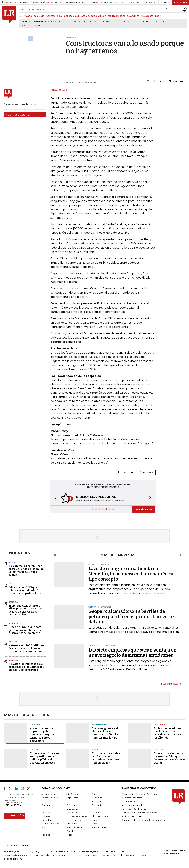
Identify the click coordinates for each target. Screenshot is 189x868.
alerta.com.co (144, 855)
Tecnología (160, 750)
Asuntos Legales (49, 798)
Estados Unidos (132, 22)
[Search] (166, 9)
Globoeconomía (100, 816)
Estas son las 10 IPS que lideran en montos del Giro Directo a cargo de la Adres (25, 590)
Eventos (96, 813)
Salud (12, 584)
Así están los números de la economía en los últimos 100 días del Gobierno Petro (26, 667)
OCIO (59, 16)
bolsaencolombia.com (118, 851)
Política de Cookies (132, 816)
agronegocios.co (39, 851)
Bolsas (95, 750)
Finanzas (46, 816)
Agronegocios (49, 794)
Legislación (160, 725)
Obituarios (72, 824)
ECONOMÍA (39, 16)
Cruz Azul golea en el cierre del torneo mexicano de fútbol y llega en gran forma (105, 733)
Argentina (35, 725)
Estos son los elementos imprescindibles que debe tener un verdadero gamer (169, 758)
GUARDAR (176, 81)
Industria (13, 642)
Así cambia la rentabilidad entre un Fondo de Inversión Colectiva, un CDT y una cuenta (26, 570)
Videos (70, 835)
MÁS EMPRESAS (170, 684)
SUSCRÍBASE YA (143, 509)
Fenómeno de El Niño (100, 22)
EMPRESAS (51, 16)
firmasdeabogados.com (91, 851)
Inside (95, 820)
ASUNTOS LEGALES (117, 16)
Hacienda (13, 602)
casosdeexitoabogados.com (18, 855)
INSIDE (158, 16)
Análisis (95, 794)
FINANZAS (28, 16)
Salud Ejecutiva (99, 827)
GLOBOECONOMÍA (72, 16)
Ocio (94, 824)
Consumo (46, 805)
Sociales (46, 835)
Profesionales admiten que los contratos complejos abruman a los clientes (168, 733)
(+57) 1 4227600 (12, 805)
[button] (55, 498)
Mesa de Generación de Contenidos (140, 794)
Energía (117, 22)
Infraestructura (74, 820)
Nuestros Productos (132, 798)
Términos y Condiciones (134, 809)
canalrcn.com (76, 855)
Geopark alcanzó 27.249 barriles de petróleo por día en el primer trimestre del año (131, 617)
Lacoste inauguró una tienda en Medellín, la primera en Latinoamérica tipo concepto (131, 574)
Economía (35, 750)
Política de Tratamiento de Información (142, 813)
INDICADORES (147, 16)
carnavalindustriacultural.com (51, 855)
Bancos (12, 562)
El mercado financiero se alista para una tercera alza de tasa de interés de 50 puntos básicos (26, 610)
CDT (162, 22)
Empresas (46, 813)
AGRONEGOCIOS (89, 16)
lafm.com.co (128, 855)
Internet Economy (50, 824)
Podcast (46, 827)
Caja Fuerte (72, 798)
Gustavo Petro (58, 22)
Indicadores (47, 820)
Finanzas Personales (77, 816)
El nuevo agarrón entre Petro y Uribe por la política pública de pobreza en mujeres (44, 758)
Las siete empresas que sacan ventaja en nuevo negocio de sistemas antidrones (133, 653)
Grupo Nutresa (150, 22)
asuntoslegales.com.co (15, 851)
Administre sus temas (18, 115)
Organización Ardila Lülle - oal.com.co (174, 852)
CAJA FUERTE (133, 16)
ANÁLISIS (102, 16)
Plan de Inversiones (31, 26)
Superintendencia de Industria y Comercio (143, 820)
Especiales (72, 813)
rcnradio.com (92, 855)
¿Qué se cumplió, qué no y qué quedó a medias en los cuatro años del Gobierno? (25, 630)
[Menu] (21, 16)
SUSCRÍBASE (180, 2)
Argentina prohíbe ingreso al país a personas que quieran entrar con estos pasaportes (44, 735)
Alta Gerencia (73, 794)
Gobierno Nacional (78, 22)
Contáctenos (129, 801)
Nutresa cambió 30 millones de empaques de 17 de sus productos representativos (26, 648)
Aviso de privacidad (132, 805)
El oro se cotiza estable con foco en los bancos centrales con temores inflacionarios (106, 758)
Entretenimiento (100, 725)
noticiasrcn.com (110, 855)
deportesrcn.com (13, 859)
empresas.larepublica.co (63, 851)
